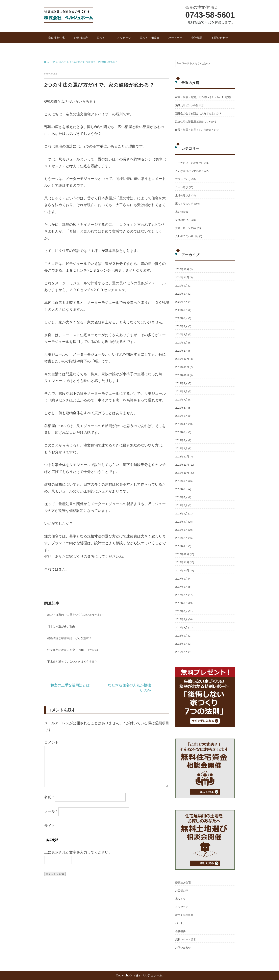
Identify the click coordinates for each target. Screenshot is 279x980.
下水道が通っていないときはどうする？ (72, 662)
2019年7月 (181, 400)
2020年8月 (181, 294)
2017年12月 (182, 554)
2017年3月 (181, 627)
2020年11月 (182, 277)
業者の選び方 (183, 220)
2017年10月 (182, 571)
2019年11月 (182, 367)
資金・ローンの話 (186, 228)
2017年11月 (182, 562)
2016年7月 (181, 652)
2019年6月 (181, 408)
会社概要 (197, 38)
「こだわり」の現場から (189, 163)
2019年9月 (181, 383)
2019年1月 (181, 448)
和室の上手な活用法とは (70, 685)
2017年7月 (181, 595)
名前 (49, 797)
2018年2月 (181, 538)
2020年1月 (181, 351)
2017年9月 (181, 579)
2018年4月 (181, 522)
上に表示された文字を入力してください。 (78, 852)
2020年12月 (182, 269)
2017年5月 (181, 611)
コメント (51, 743)
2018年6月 (181, 505)
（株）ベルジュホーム (147, 975)
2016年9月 (181, 636)
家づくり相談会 (150, 38)
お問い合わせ (220, 38)
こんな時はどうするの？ (189, 171)
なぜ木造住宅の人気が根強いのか (129, 688)
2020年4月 (181, 326)
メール (51, 811)
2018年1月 (181, 546)
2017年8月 (181, 587)
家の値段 (180, 212)
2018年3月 (181, 530)
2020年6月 (181, 310)
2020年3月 (181, 334)
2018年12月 (182, 457)
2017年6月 (181, 603)
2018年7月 (181, 497)
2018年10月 (182, 473)
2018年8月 (181, 489)
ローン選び (182, 187)
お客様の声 (81, 38)
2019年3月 (181, 432)
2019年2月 (181, 440)
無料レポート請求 (186, 939)
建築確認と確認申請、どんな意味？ (69, 638)
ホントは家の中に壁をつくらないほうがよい (75, 615)
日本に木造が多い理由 (61, 626)
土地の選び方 (183, 195)
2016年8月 (181, 644)
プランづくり (183, 179)
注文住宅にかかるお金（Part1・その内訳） (74, 650)
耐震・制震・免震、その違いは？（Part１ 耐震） (204, 97)
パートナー (175, 38)
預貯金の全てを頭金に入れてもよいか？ (198, 113)
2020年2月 (181, 343)
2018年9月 (181, 481)
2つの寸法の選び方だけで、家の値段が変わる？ (94, 62)
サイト (50, 826)
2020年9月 (181, 286)
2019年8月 (181, 391)
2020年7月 (181, 302)
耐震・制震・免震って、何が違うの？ (197, 130)
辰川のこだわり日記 (187, 236)
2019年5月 (181, 416)
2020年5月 (181, 318)
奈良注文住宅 (57, 38)
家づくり (102, 38)
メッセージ (124, 38)
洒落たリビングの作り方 (189, 105)
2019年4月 (181, 424)
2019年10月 (182, 375)
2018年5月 (181, 514)
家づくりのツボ (184, 204)
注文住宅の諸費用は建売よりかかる (196, 122)
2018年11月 (182, 465)
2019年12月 (182, 359)
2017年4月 (181, 619)
